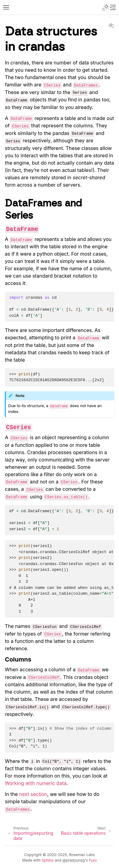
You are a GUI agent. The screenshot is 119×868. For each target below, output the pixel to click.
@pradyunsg (74, 860)
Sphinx (48, 860)
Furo (93, 860)
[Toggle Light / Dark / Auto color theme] (106, 7)
